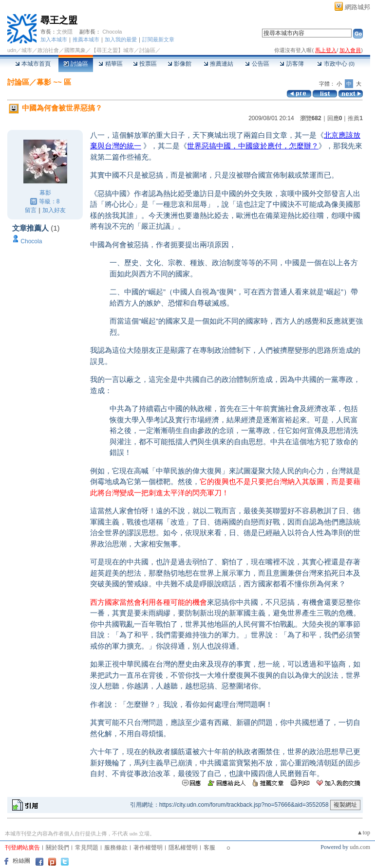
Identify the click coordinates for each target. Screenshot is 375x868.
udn (12, 50)
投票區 (145, 64)
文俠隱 (65, 32)
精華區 (110, 64)
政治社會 (48, 50)
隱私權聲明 (183, 848)
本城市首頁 (33, 64)
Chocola (112, 32)
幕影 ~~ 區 (54, 82)
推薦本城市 (86, 39)
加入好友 (54, 210)
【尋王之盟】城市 (112, 50)
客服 (209, 848)
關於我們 (57, 848)
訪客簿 (291, 64)
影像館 (179, 64)
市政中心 (336, 64)
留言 (31, 210)
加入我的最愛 (121, 39)
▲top (364, 832)
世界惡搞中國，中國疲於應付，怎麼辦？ (253, 146)
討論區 (76, 64)
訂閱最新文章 (158, 39)
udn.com (360, 847)
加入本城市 (54, 39)
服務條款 (116, 848)
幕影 (45, 193)
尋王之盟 (59, 20)
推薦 (355, 118)
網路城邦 (357, 7)
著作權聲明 (148, 848)
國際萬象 (75, 50)
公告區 (257, 64)
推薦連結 (218, 64)
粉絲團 (21, 861)
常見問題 (87, 848)
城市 (27, 50)
